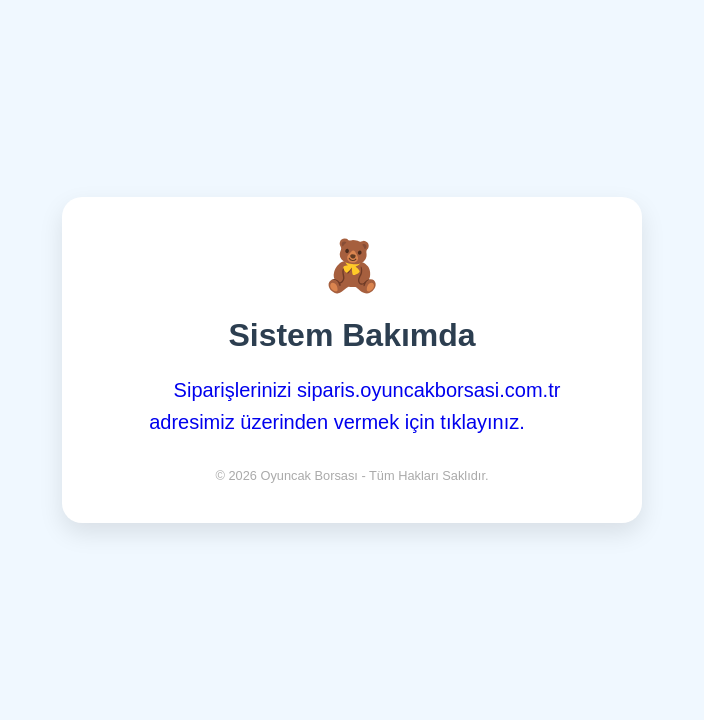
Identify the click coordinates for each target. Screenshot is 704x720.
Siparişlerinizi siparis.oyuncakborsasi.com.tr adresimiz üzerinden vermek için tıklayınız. (354, 406)
